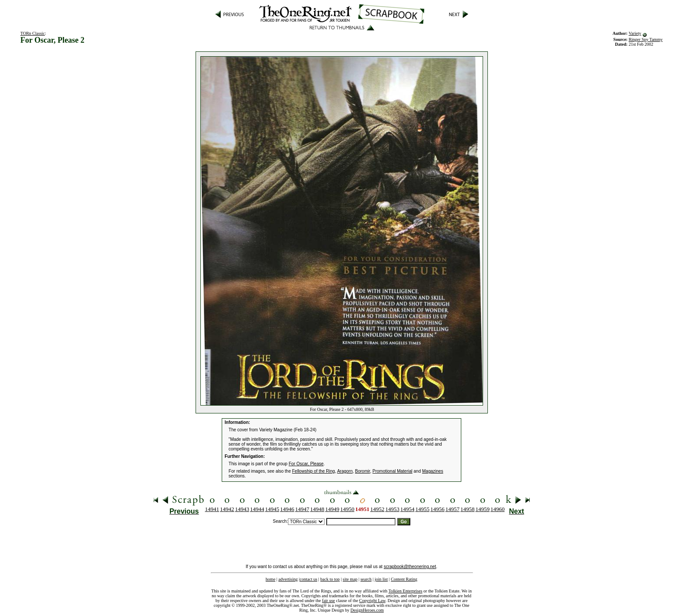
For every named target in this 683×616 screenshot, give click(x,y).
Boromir (362, 471)
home (270, 579)
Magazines (433, 471)
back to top (330, 579)
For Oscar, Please (306, 464)
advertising (288, 579)
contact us (308, 579)
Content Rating (404, 579)
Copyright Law (372, 601)
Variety (635, 33)
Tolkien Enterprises (406, 591)
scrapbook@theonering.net (410, 567)
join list (381, 579)
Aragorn (345, 471)
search (366, 579)
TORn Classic (33, 33)
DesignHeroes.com (367, 610)
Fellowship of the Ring (314, 471)
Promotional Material (392, 471)
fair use (328, 601)
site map (350, 579)
